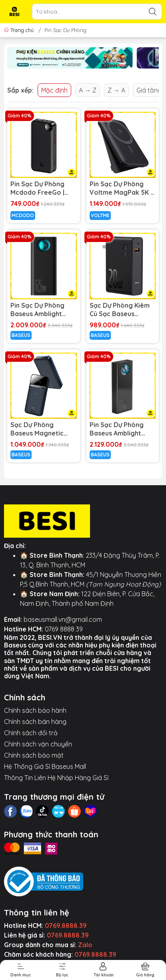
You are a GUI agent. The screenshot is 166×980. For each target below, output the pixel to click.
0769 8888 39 (64, 629)
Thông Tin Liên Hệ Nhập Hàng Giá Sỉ (56, 778)
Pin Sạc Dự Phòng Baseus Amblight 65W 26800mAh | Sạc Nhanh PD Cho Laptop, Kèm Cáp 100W (43, 310)
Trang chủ (20, 30)
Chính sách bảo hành (35, 710)
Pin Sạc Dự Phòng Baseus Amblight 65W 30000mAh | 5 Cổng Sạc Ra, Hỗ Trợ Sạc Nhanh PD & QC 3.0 (121, 429)
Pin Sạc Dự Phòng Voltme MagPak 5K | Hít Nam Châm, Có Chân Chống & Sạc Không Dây (121, 188)
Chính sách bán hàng (35, 722)
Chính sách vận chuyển (38, 744)
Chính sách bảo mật (34, 755)
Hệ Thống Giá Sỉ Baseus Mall (45, 766)
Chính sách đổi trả (31, 733)
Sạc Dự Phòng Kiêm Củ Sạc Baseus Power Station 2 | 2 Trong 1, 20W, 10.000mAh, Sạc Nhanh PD (120, 310)
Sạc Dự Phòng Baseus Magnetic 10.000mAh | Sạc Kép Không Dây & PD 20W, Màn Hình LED (43, 429)
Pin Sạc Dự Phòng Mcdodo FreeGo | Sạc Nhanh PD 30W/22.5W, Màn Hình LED (37, 188)
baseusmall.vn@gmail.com (63, 619)
